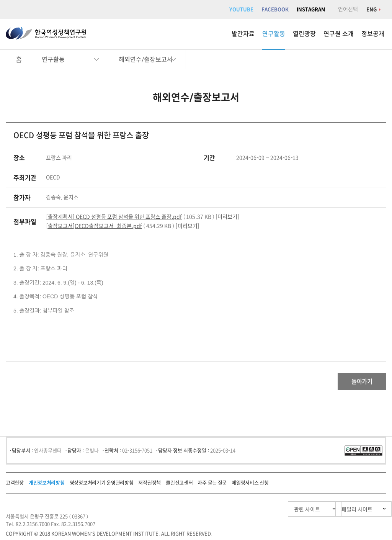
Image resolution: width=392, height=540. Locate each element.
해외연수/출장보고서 (146, 59)
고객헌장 (15, 485)
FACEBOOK (275, 9)
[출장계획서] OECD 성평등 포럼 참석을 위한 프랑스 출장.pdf (114, 217)
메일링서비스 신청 (250, 485)
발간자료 (243, 34)
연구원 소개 (339, 34)
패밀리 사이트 (342, 511)
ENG (372, 9)
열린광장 (304, 34)
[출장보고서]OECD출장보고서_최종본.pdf (94, 226)
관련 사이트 (271, 511)
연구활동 (274, 34)
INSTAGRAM (311, 9)
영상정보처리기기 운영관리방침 (102, 485)
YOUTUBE (241, 9)
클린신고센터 (179, 485)
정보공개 (373, 34)
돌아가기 (356, 383)
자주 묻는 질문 (212, 485)
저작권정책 (149, 485)
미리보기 (227, 217)
